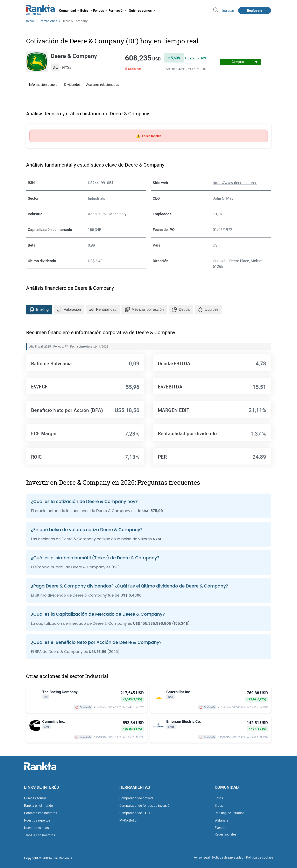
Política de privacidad (228, 857)
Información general (44, 85)
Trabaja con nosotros (40, 835)
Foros (219, 798)
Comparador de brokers (136, 798)
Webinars (221, 820)
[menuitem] (69, 10)
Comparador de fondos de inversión (145, 805)
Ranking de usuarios (229, 813)
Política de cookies (260, 857)
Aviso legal (202, 857)
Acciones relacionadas (103, 85)
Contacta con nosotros (41, 813)
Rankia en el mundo (38, 805)
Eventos (220, 828)
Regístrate (255, 10)
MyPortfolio (128, 820)
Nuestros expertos (37, 820)
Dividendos (72, 85)
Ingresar (228, 10)
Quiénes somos (35, 798)
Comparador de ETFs (135, 813)
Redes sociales (225, 834)
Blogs (219, 805)
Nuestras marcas (36, 828)
